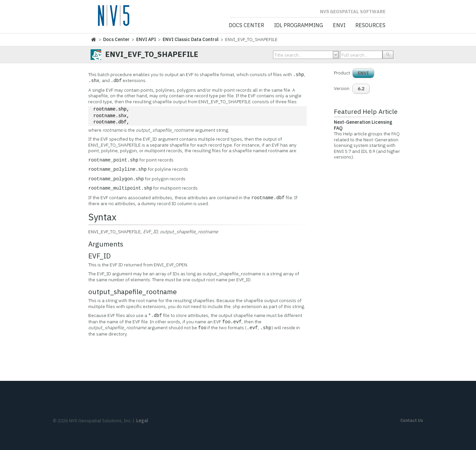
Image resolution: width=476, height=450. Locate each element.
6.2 (361, 89)
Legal (142, 421)
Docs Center (246, 25)
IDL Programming (298, 25)
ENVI (339, 25)
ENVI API (146, 39)
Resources (370, 25)
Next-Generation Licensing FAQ (363, 125)
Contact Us (412, 420)
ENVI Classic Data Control (191, 39)
